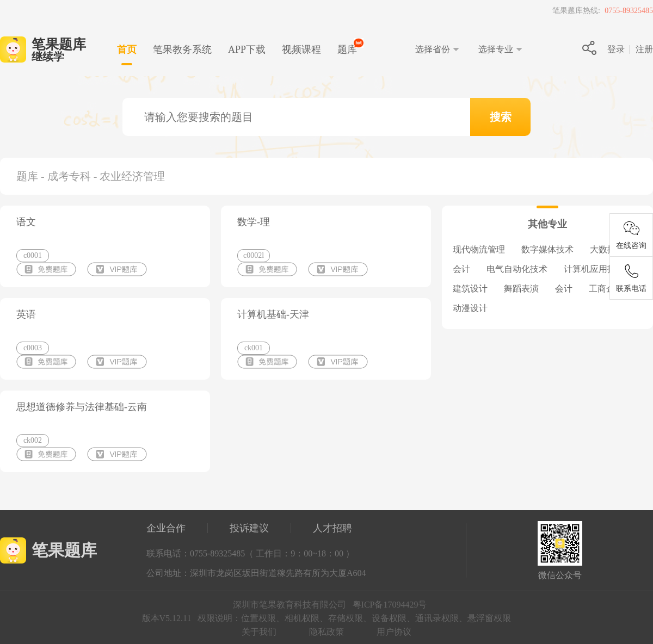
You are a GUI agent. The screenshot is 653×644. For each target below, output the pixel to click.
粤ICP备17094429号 (390, 605)
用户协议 (394, 632)
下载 (247, 49)
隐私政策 (326, 632)
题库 (347, 49)
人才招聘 (332, 528)
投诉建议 (249, 528)
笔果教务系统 (182, 49)
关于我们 (259, 632)
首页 (127, 49)
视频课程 (301, 49)
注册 (644, 49)
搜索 (501, 117)
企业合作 (166, 528)
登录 (616, 49)
